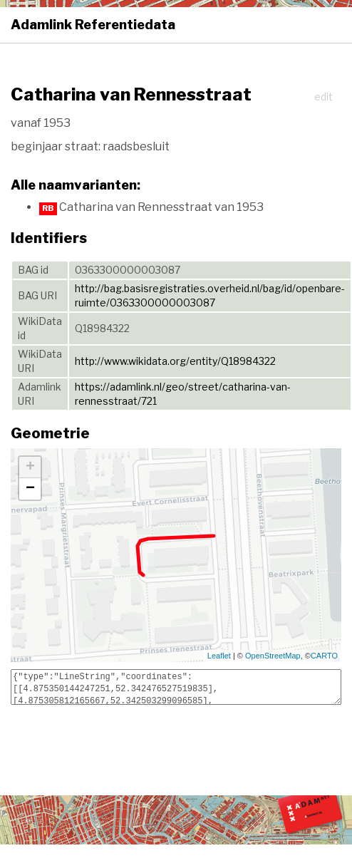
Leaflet (219, 656)
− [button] (30, 489)
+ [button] (30, 467)
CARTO (324, 656)
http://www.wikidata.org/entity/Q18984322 (175, 361)
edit (323, 97)
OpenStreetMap (273, 656)
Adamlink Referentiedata (93, 25)
